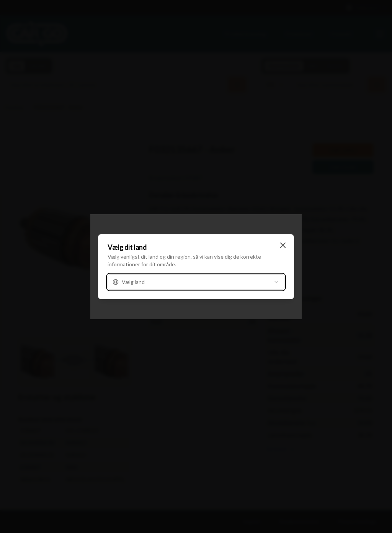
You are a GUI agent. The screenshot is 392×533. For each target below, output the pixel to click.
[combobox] (196, 282)
